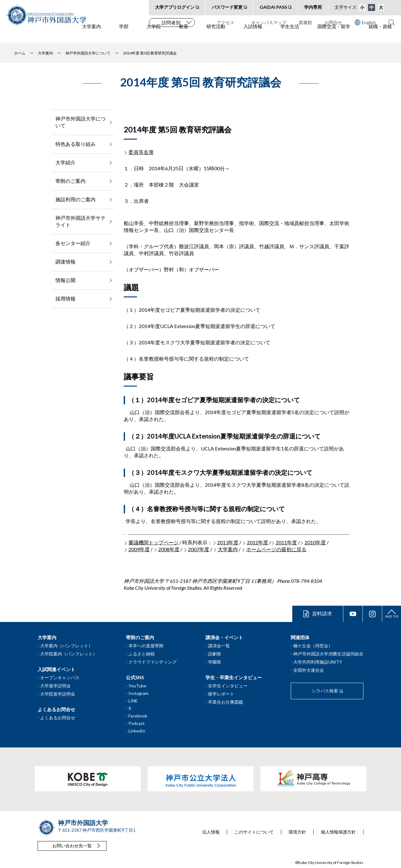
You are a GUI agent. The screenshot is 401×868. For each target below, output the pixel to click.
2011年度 (286, 542)
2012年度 (258, 542)
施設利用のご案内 (76, 199)
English (365, 22)
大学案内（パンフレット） (66, 646)
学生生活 (290, 35)
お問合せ (333, 22)
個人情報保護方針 (338, 832)
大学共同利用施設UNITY (318, 662)
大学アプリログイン (175, 7)
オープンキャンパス (60, 678)
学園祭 (215, 662)
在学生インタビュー (228, 686)
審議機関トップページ (154, 542)
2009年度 (139, 549)
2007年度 (199, 549)
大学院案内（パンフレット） (69, 654)
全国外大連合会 (309, 670)
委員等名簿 (141, 152)
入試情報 (253, 35)
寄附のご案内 (70, 181)
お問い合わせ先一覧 (72, 846)
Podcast (137, 723)
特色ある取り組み (76, 144)
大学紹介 (65, 162)
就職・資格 (380, 35)
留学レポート (221, 694)
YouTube (137, 686)
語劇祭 (215, 654)
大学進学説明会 (55, 686)
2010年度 (315, 542)
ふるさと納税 (142, 654)
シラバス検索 (325, 691)
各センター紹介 (73, 243)
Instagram (138, 693)
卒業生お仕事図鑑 (226, 702)
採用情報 (65, 298)
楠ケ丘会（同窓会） (313, 646)
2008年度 (169, 549)
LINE (133, 701)
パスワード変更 (227, 7)
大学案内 (91, 35)
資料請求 (322, 613)
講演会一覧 (219, 646)
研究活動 (216, 35)
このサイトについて (254, 832)
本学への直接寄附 (146, 646)
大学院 (154, 35)
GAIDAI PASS (273, 7)
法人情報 (211, 832)
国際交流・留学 (334, 35)
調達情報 (65, 262)
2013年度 (228, 542)
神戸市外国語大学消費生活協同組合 (328, 654)
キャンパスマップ (269, 22)
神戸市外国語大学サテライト (81, 221)
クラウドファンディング (153, 662)
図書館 (305, 22)
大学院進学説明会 (58, 694)
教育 (184, 35)
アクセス (226, 22)
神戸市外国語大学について (81, 122)
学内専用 (313, 7)
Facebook (138, 716)
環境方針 (297, 832)
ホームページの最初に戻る (276, 549)
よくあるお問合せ (58, 718)
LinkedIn (137, 731)
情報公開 (65, 280)
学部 (124, 35)
